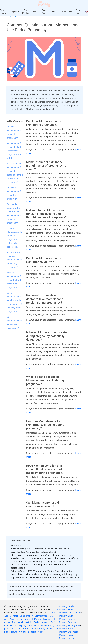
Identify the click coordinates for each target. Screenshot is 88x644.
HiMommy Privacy (41, 619)
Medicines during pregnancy (31, 629)
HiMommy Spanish (66, 622)
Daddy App (45, 12)
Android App (16, 619)
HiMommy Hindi (65, 629)
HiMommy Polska (66, 609)
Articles (23, 632)
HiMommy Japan (65, 635)
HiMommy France (66, 619)
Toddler (35, 12)
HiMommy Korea (65, 638)
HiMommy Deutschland (69, 613)
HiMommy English (66, 606)
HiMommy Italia (65, 616)
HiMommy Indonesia (67, 632)
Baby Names (79, 12)
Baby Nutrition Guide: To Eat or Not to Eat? (33, 622)
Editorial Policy (35, 632)
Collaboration (67, 12)
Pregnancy (14, 12)
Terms (27, 619)
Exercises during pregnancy (18, 625)
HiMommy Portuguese (68, 625)
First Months (26, 12)
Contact (54, 12)
